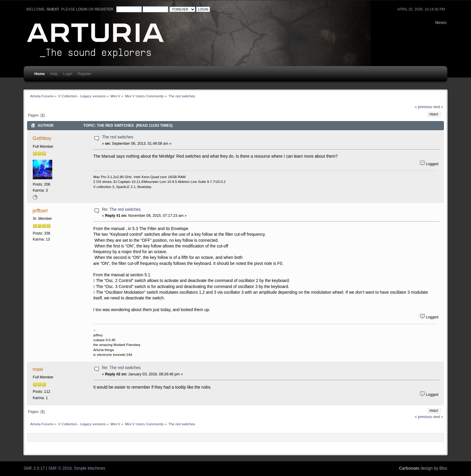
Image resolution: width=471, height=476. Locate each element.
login (82, 9)
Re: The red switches (121, 209)
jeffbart (40, 211)
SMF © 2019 (60, 468)
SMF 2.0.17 (34, 468)
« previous (423, 107)
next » (438, 107)
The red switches (117, 137)
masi (38, 369)
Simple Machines (90, 468)
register (104, 9)
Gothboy (42, 138)
